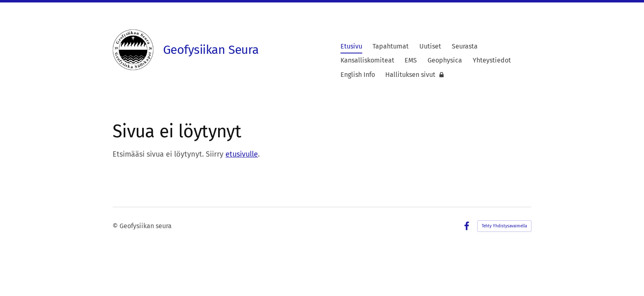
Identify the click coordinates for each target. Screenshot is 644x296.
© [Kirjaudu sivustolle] (116, 226)
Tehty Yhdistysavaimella (504, 226)
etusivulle (242, 154)
